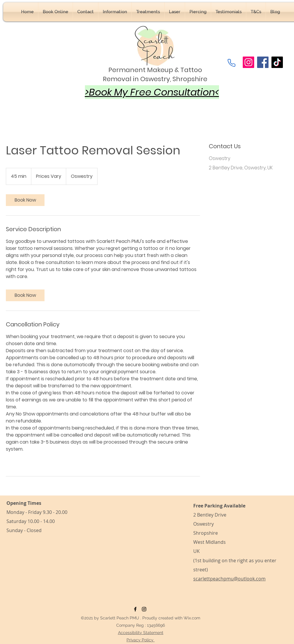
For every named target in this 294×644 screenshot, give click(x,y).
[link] (25, 200)
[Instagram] (248, 62)
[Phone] (231, 63)
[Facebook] (263, 62)
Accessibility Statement (141, 633)
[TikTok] (277, 62)
